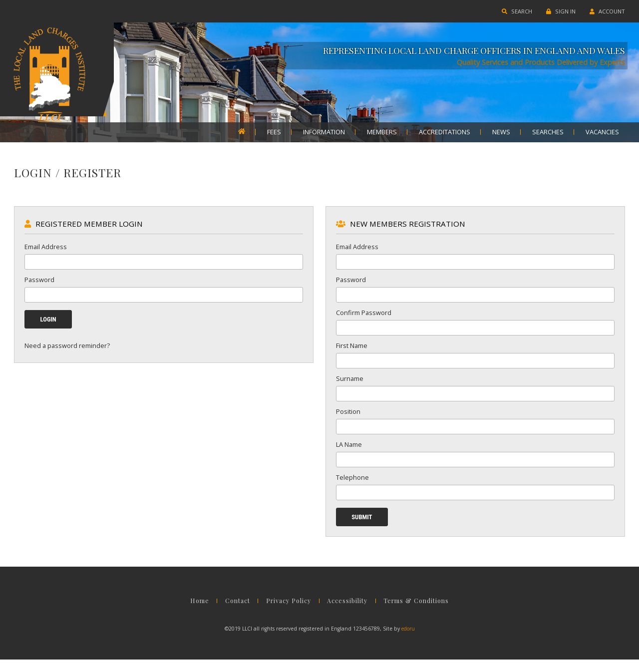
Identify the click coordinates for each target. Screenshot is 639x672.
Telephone (352, 484)
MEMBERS (382, 132)
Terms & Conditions (427, 615)
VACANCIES (602, 132)
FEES (274, 132)
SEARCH (511, 11)
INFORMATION (324, 132)
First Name (352, 352)
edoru (408, 641)
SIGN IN (555, 11)
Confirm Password (364, 319)
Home (187, 615)
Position (348, 418)
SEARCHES (548, 132)
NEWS (501, 132)
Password (45, 286)
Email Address (52, 253)
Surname (350, 385)
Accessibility (352, 615)
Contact (231, 615)
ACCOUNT (601, 11)
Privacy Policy (288, 615)
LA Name (349, 451)
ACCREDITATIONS (445, 132)
